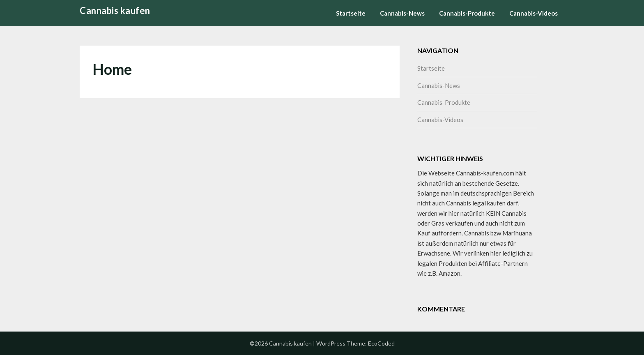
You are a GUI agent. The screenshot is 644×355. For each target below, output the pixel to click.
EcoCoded (381, 343)
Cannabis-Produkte (467, 13)
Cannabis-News (402, 13)
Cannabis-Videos (534, 13)
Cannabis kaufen (115, 10)
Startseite (351, 13)
